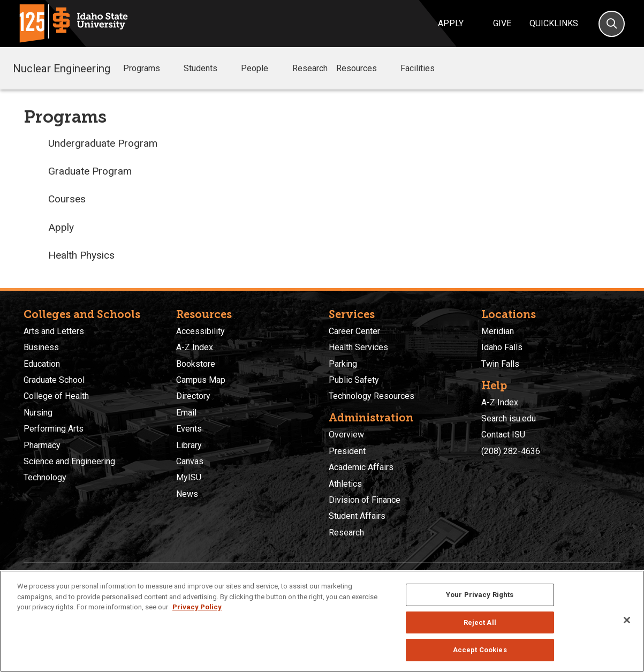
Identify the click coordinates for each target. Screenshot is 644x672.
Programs (149, 69)
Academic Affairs (361, 467)
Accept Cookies (480, 650)
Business (41, 347)
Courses (67, 199)
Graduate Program (90, 171)
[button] (169, 69)
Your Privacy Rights (480, 595)
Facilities (425, 69)
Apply (451, 23)
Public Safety (354, 380)
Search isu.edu (509, 418)
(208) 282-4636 (511, 451)
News (187, 494)
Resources (364, 69)
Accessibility (200, 331)
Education (42, 364)
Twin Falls (500, 364)
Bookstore (196, 364)
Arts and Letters (54, 331)
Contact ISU (503, 435)
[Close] (627, 620)
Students (208, 69)
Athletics (345, 484)
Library (189, 445)
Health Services (358, 347)
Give (502, 23)
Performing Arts (54, 429)
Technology (45, 477)
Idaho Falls (502, 347)
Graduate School (54, 380)
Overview (346, 435)
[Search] (612, 24)
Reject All (480, 622)
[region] (322, 621)
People (262, 69)
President (347, 451)
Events (189, 429)
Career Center (354, 331)
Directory (193, 396)
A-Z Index (195, 347)
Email (186, 413)
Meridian (498, 331)
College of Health (56, 396)
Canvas (190, 461)
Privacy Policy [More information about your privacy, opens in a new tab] (197, 607)
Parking (343, 364)
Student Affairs (357, 516)
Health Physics (81, 255)
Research (310, 68)
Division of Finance (365, 500)
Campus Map (201, 380)
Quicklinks (554, 23)
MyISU (189, 477)
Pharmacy (42, 445)
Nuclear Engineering (62, 68)
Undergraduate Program (103, 143)
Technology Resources (372, 396)
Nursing (38, 413)
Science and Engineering (69, 461)
